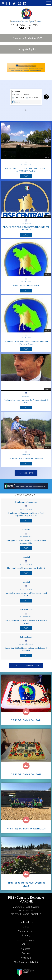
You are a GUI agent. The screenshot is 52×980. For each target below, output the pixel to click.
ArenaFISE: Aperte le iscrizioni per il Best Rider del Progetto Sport (26, 343)
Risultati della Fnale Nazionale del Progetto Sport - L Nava (26, 401)
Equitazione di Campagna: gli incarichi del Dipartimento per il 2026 (26, 514)
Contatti (26, 949)
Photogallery (26, 922)
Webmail (26, 958)
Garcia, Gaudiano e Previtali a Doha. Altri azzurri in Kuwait (26, 622)
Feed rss (26, 953)
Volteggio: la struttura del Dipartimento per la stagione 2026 (26, 542)
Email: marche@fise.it (28, 914)
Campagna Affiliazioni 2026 (27, 38)
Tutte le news (26, 473)
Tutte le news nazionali (26, 666)
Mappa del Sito (26, 931)
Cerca (26, 926)
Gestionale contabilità (26, 962)
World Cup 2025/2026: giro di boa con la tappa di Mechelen (26, 649)
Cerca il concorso (26, 940)
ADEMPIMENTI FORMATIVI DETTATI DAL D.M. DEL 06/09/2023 (26, 228)
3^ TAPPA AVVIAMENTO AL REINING (26, 458)
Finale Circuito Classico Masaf (26, 285)
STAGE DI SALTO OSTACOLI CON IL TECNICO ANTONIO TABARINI (26, 170)
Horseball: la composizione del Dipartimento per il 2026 (26, 594)
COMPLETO (18, 91)
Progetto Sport (21, 94)
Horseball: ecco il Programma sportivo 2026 (26, 568)
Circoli (26, 944)
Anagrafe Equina (27, 49)
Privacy (26, 935)
